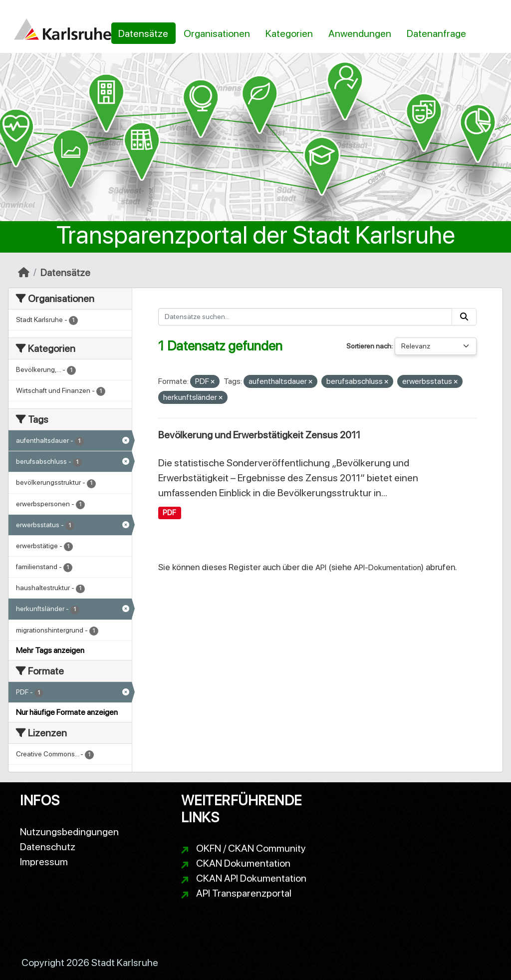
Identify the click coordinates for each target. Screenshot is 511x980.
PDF (169, 513)
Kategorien (289, 33)
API (321, 567)
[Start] (24, 273)
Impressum (44, 862)
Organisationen (217, 33)
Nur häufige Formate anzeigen (67, 712)
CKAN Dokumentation (243, 863)
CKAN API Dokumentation (251, 878)
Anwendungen (360, 33)
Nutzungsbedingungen (69, 832)
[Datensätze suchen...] (305, 317)
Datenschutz (48, 847)
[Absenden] (464, 317)
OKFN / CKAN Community (251, 848)
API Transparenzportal (244, 893)
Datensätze (143, 33)
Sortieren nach (369, 346)
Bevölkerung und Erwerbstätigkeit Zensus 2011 (259, 435)
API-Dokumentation (387, 567)
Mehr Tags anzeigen (50, 650)
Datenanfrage (436, 33)
